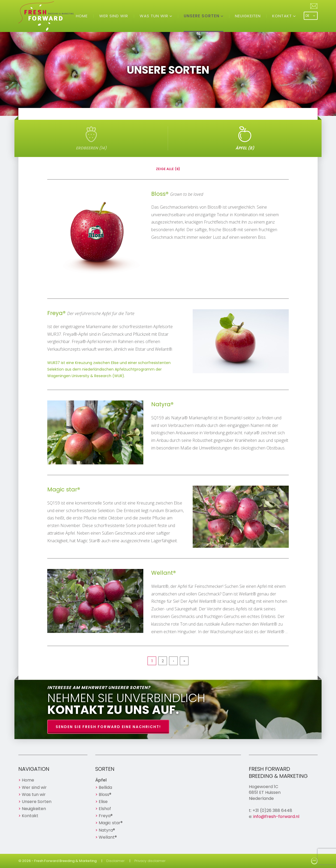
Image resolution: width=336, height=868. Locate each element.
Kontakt (283, 16)
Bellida (105, 787)
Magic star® (111, 823)
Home (82, 16)
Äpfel (101, 780)
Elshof (105, 809)
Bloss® (105, 794)
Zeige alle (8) (168, 169)
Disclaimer (115, 861)
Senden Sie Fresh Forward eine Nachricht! (108, 727)
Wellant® (108, 837)
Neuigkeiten (248, 16)
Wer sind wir (114, 16)
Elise (103, 802)
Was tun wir (155, 16)
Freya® (106, 816)
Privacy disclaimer (150, 861)
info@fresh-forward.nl (276, 817)
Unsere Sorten (202, 16)
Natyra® (107, 830)
